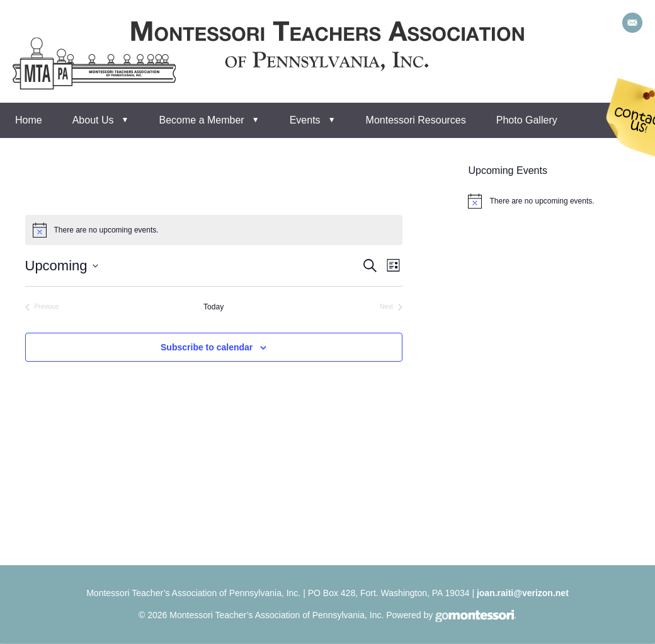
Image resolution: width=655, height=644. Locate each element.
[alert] (214, 230)
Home (29, 120)
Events (305, 120)
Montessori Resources (416, 120)
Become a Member (202, 120)
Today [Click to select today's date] (214, 307)
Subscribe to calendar (207, 347)
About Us (93, 120)
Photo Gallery (527, 120)
